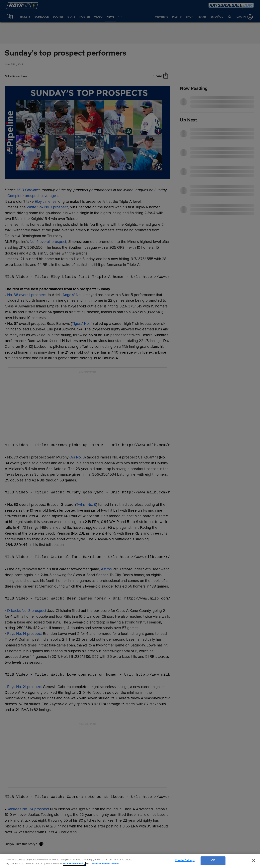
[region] (130, 861)
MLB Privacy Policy (74, 864)
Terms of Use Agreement (106, 864)
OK (213, 860)
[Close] (254, 860)
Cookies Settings (185, 860)
